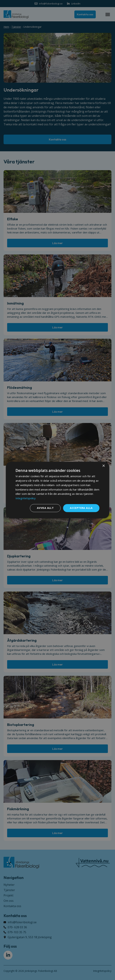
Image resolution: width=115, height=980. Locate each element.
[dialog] (58, 490)
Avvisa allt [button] (45, 508)
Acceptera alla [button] (81, 508)
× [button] (103, 466)
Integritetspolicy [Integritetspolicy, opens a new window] (26, 498)
